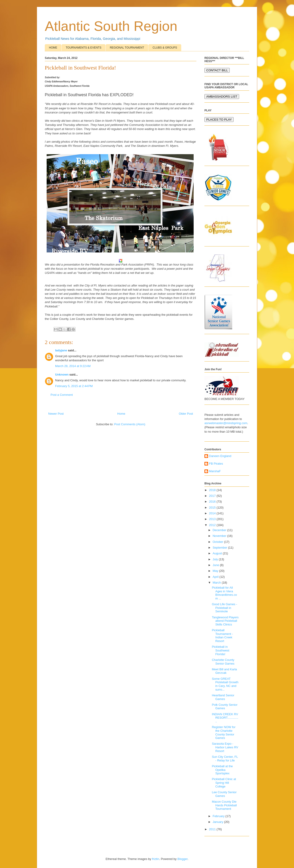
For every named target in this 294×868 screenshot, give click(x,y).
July (216, 559)
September (220, 548)
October (218, 542)
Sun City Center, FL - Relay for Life (225, 759)
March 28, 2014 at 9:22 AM (73, 366)
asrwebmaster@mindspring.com (226, 423)
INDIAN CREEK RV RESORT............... (225, 718)
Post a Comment (62, 395)
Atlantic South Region (111, 26)
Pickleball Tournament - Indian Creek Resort (222, 636)
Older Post (186, 414)
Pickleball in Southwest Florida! (220, 650)
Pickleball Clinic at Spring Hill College (224, 783)
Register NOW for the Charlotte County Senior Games (224, 732)
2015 (213, 508)
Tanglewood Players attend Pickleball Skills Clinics (225, 621)
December (220, 530)
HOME (53, 48)
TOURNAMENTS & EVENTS (83, 48)
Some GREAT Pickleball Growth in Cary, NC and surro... (225, 684)
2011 (213, 829)
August (218, 553)
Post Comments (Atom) (130, 424)
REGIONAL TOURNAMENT (127, 48)
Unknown (62, 375)
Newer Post (56, 414)
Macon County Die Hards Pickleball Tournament (224, 805)
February (219, 816)
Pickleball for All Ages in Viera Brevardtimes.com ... (224, 593)
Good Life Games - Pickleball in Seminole (224, 608)
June (216, 565)
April (216, 577)
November (220, 536)
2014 (213, 513)
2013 (213, 519)
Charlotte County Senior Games (223, 662)
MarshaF (215, 471)
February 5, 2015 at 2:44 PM (74, 386)
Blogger (182, 859)
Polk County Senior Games (225, 707)
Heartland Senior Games (223, 697)
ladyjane (61, 350)
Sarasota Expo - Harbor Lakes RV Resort (225, 747)
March (217, 583)
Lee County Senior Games (224, 794)
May (216, 571)
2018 (213, 490)
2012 (213, 525)
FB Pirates (216, 464)
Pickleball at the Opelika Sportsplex (222, 770)
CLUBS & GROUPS (165, 48)
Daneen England (220, 456)
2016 (213, 502)
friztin (156, 859)
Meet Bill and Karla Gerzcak (224, 671)
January (218, 822)
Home (121, 414)
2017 (213, 496)
